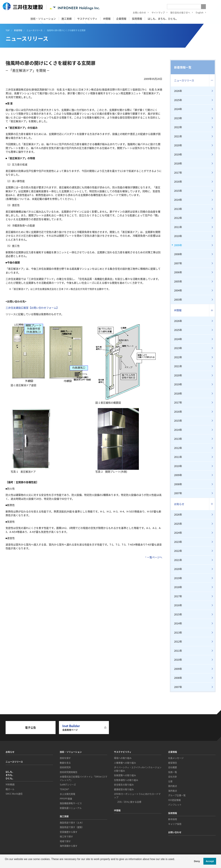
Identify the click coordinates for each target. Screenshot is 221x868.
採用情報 (137, 19)
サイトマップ (156, 13)
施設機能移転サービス (71, 803)
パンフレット (175, 805)
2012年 (178, 218)
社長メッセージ (176, 758)
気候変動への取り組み (125, 775)
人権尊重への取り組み (125, 763)
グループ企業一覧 (177, 795)
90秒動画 (10, 784)
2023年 (178, 118)
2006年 (178, 272)
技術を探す (65, 758)
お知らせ (179, 504)
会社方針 (173, 777)
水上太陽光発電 (67, 794)
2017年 (178, 173)
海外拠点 (173, 791)
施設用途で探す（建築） (72, 827)
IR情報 (107, 19)
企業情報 (121, 19)
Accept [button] (210, 861)
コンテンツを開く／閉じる (212, 80)
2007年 (178, 263)
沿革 (170, 781)
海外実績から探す (69, 846)
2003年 (178, 300)
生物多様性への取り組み (126, 780)
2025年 (178, 100)
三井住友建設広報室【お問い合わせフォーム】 (32, 308)
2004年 (178, 290)
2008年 (178, 254)
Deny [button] (197, 861)
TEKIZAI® (64, 789)
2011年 (178, 227)
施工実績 (67, 19)
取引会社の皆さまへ (178, 13)
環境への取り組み (123, 758)
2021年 (178, 136)
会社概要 (173, 767)
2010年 (178, 236)
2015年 (178, 191)
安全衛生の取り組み (124, 785)
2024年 (178, 109)
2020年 (178, 145)
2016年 (178, 182)
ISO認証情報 (174, 800)
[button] (5, 864)
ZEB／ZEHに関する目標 (129, 802)
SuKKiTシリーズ (68, 785)
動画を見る (65, 763)
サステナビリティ (87, 19)
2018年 (178, 163)
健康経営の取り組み (124, 789)
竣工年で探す (66, 836)
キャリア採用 (175, 824)
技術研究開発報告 (69, 772)
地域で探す (65, 841)
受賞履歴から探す (69, 832)
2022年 (178, 127)
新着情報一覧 (183, 67)
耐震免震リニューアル (71, 808)
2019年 (178, 154)
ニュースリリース (184, 80)
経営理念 (173, 763)
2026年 (178, 91)
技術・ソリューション (43, 19)
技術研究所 (65, 767)
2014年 (178, 200)
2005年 (178, 281)
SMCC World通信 (14, 794)
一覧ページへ (155, 557)
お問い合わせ (137, 13)
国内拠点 (173, 786)
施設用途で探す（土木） (72, 822)
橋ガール (10, 789)
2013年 (178, 209)
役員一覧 (173, 772)
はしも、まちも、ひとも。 (163, 19)
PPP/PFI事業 (66, 799)
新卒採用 (173, 819)
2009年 (178, 245)
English (197, 13)
